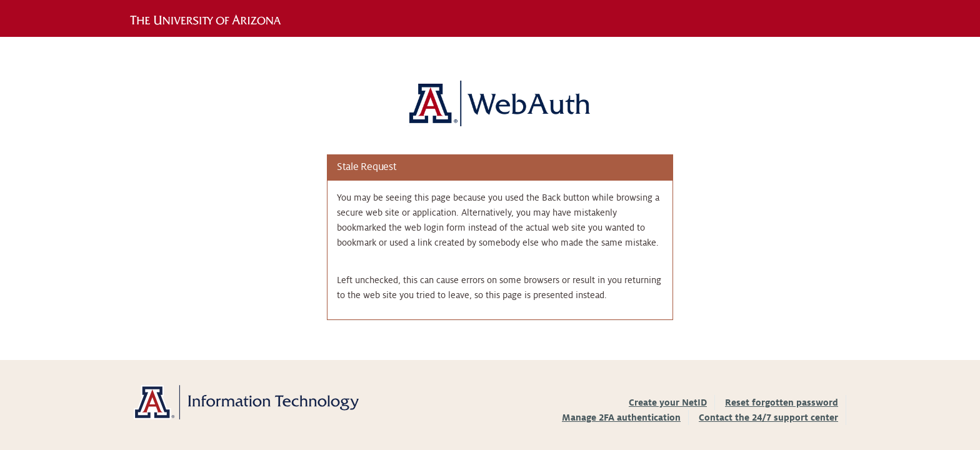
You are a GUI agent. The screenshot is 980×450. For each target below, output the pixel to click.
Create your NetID (668, 402)
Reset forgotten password (782, 402)
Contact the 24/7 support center (768, 417)
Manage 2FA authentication (621, 417)
